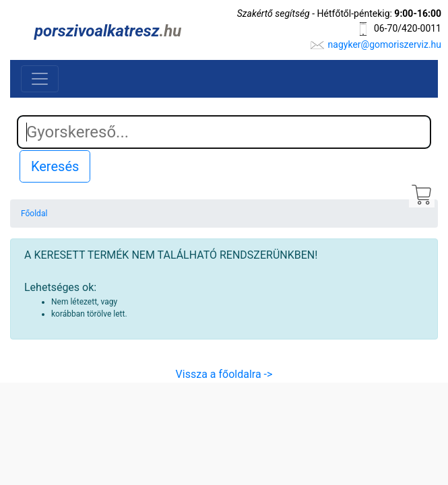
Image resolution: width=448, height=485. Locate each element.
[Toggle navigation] (40, 79)
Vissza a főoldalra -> (224, 374)
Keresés (55, 166)
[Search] (224, 132)
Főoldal (34, 214)
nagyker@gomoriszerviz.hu (385, 44)
